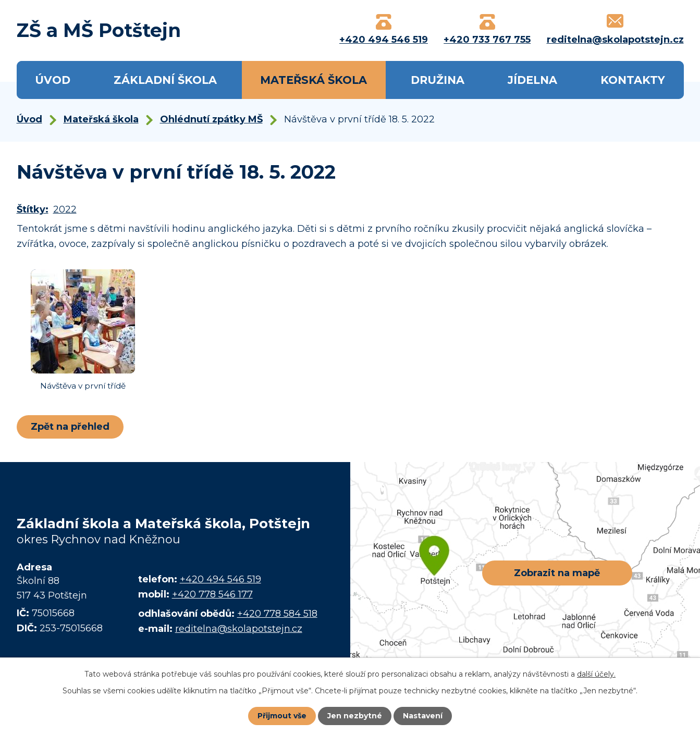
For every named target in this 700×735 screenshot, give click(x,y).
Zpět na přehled (70, 427)
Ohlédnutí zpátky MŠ (211, 119)
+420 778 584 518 (277, 614)
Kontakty (633, 80)
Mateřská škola (314, 80)
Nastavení (423, 716)
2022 (65, 209)
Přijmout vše (282, 716)
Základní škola (165, 80)
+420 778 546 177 (212, 594)
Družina (438, 80)
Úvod (53, 80)
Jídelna (532, 80)
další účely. (596, 674)
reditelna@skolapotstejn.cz (239, 629)
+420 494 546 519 (220, 579)
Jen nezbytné (355, 716)
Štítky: (33, 209)
